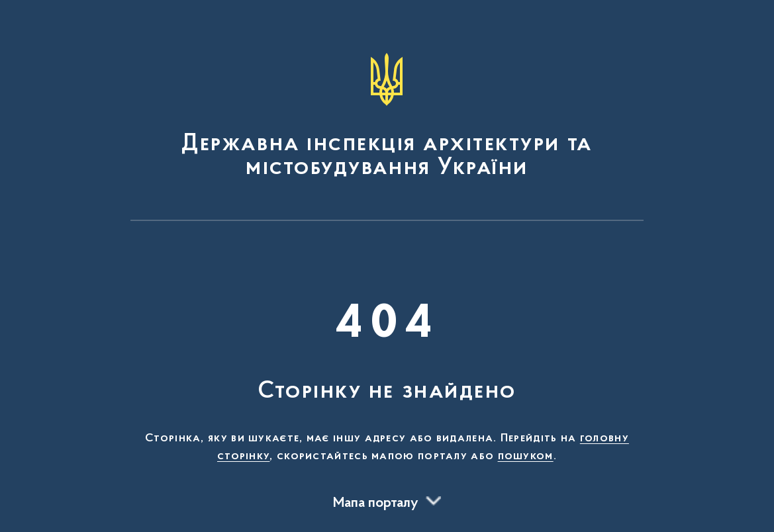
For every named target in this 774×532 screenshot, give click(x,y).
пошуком (526, 457)
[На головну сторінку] (387, 116)
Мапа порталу (376, 504)
